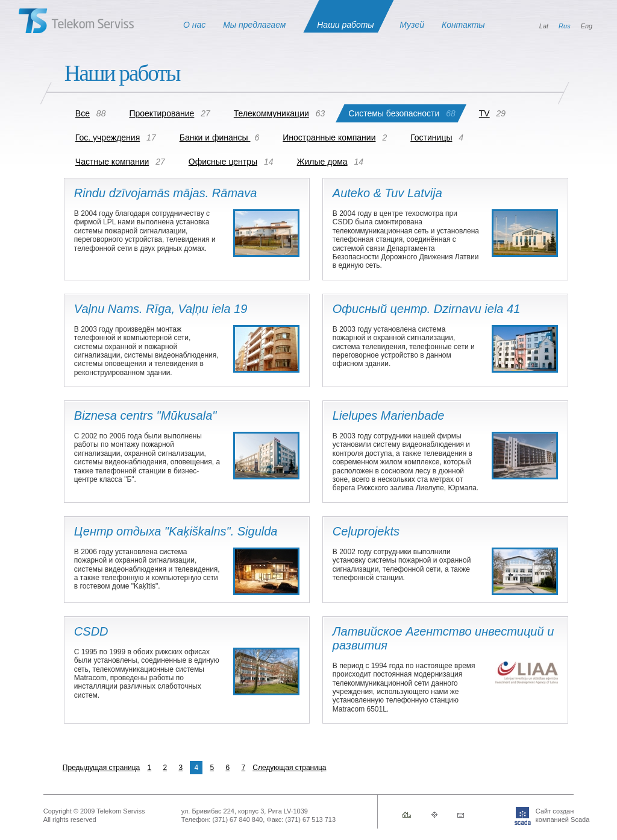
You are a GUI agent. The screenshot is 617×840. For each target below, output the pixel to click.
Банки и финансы (215, 137)
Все (83, 113)
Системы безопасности (394, 113)
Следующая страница (289, 768)
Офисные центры (223, 162)
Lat (544, 26)
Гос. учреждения (108, 137)
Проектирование (161, 113)
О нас (194, 25)
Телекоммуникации (271, 113)
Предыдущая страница (101, 768)
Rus (565, 26)
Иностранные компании (329, 137)
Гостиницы (431, 137)
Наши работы (345, 25)
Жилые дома (322, 162)
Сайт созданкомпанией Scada (544, 815)
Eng (587, 26)
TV (484, 113)
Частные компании (112, 162)
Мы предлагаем (254, 25)
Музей (412, 25)
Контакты (463, 25)
